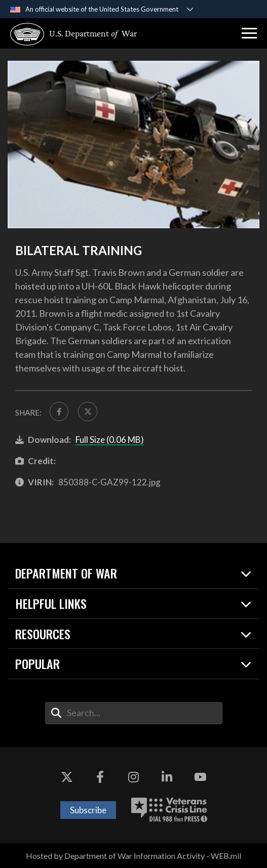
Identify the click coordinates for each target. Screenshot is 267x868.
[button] (249, 33)
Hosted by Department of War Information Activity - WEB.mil (133, 856)
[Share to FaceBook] (59, 411)
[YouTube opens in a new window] (200, 777)
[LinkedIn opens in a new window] (167, 777)
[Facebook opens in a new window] (100, 777)
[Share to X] (87, 411)
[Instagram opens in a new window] (134, 777)
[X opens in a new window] (67, 777)
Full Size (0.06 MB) (110, 440)
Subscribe (88, 810)
